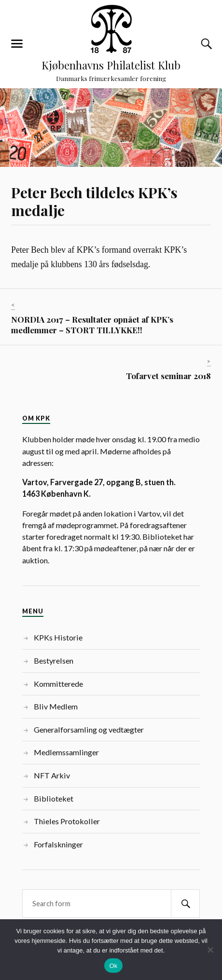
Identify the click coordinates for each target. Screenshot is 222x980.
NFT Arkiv (52, 775)
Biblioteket (54, 798)
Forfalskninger (58, 844)
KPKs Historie (58, 637)
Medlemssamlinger (66, 752)
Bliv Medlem (56, 706)
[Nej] (210, 950)
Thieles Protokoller (67, 821)
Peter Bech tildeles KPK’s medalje (94, 202)
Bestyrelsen (54, 660)
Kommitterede (58, 684)
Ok (113, 966)
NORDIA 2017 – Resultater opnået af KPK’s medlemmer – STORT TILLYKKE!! (92, 325)
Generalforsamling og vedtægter (89, 729)
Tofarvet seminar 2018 (168, 376)
